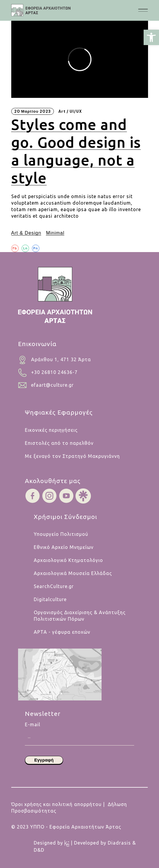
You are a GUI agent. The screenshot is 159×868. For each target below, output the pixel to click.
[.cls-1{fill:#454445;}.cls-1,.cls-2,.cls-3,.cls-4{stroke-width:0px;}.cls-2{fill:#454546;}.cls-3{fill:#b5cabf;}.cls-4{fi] (41, 10)
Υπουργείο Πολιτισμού (61, 534)
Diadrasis (120, 843)
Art (62, 111)
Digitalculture (50, 599)
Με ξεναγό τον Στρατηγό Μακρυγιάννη (72, 456)
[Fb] (15, 248)
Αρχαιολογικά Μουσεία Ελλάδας (73, 573)
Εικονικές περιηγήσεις (51, 430)
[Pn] (36, 248)
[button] (151, 37)
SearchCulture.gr (54, 586)
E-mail (79, 728)
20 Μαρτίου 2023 (33, 111)
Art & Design (26, 233)
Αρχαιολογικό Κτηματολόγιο (68, 560)
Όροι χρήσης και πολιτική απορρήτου (56, 804)
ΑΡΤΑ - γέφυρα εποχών (62, 632)
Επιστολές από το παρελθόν (59, 443)
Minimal (55, 233)
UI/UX (76, 111)
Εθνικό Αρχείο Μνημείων (64, 547)
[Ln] (25, 248)
